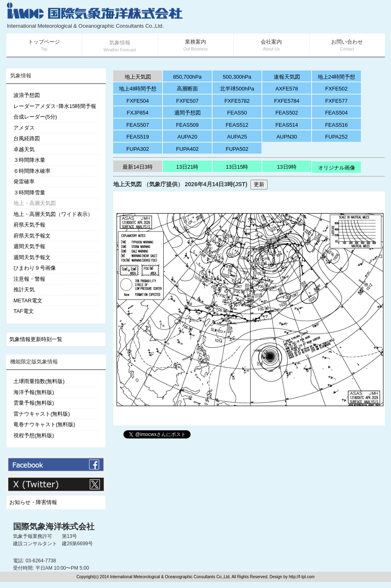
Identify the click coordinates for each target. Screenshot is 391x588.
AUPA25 (237, 137)
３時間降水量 (29, 160)
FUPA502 (237, 149)
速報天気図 (287, 77)
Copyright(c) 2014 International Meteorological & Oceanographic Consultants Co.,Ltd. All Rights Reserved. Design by (183, 577)
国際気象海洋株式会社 (54, 526)
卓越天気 (24, 149)
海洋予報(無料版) (34, 392)
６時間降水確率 (32, 171)
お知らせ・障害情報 (33, 502)
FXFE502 (337, 89)
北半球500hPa (237, 89)
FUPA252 (336, 137)
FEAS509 (187, 125)
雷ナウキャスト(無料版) (42, 414)
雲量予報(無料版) (34, 403)
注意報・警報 (29, 279)
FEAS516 (336, 125)
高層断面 (187, 89)
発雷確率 (24, 182)
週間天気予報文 (32, 257)
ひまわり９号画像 (35, 268)
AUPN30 (287, 137)
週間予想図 (188, 113)
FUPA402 (187, 149)
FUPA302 (137, 149)
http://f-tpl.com (302, 577)
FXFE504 (138, 101)
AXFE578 (287, 89)
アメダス (24, 128)
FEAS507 (138, 125)
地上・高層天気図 (35, 203)
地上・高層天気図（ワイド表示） (53, 214)
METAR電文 (28, 301)
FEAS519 (138, 137)
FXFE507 (188, 101)
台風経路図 (27, 138)
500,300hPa (237, 77)
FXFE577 (337, 101)
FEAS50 (237, 113)
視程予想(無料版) (34, 435)
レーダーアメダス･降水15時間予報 (55, 106)
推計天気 (24, 290)
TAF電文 (24, 311)
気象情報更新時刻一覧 (36, 339)
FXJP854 (137, 113)
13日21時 (188, 167)
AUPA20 (188, 137)
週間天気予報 (29, 246)
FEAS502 (287, 113)
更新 (259, 184)
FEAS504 (336, 113)
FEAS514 (287, 125)
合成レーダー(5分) (35, 117)
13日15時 (237, 167)
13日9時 (287, 167)
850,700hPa (187, 77)
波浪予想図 (27, 95)
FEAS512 (237, 125)
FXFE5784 (287, 101)
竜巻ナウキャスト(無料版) (44, 424)
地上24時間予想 (336, 77)
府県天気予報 (29, 225)
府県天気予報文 (32, 236)
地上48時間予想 (138, 89)
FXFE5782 (237, 101)
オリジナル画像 (337, 168)
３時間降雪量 (29, 193)
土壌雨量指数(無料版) (39, 381)
